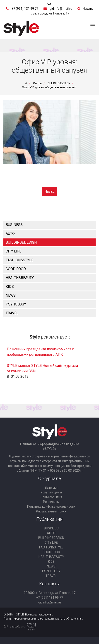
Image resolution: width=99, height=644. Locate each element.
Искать (88, 9)
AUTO (10, 234)
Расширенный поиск (51, 511)
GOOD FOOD (16, 269)
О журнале (50, 478)
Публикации (49, 519)
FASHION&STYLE (19, 260)
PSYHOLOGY (16, 304)
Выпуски (51, 488)
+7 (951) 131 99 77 (25, 9)
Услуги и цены (51, 492)
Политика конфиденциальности (51, 507)
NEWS (11, 295)
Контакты (49, 584)
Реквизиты (51, 502)
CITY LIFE (13, 251)
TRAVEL (12, 313)
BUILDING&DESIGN (21, 242)
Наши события (51, 497)
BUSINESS (14, 225)
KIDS (10, 287)
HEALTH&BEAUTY (20, 278)
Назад (49, 191)
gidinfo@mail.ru (61, 9)
